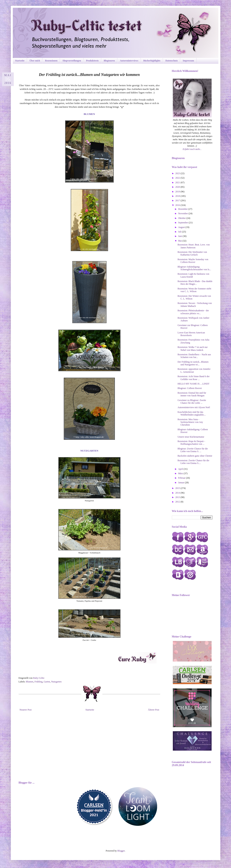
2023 (178, 173)
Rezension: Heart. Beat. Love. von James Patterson (194, 246)
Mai (180, 241)
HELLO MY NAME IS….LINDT (193, 384)
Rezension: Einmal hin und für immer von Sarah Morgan (192, 394)
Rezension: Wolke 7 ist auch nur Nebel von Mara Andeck (192, 348)
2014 (178, 493)
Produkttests (92, 61)
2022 (178, 178)
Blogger (121, 851)
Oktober (182, 218)
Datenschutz (172, 61)
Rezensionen (51, 61)
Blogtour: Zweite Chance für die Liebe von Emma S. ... (193, 450)
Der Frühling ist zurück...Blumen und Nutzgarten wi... (193, 363)
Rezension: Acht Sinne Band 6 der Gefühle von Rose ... (193, 378)
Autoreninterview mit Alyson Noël (194, 407)
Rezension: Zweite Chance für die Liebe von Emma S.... (193, 462)
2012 (178, 502)
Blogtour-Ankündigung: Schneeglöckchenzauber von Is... (194, 268)
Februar (182, 478)
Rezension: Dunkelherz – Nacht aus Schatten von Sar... (194, 356)
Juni (180, 236)
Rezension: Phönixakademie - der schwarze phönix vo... (193, 312)
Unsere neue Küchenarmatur (191, 437)
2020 (178, 187)
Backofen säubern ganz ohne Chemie (195, 456)
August (182, 227)
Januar (181, 483)
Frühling (38, 682)
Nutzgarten (56, 682)
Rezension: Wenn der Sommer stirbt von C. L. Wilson (194, 290)
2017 (178, 200)
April (181, 469)
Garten (47, 682)
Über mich (35, 61)
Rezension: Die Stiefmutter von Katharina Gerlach (192, 253)
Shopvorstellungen (72, 61)
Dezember (183, 209)
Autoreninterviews (129, 61)
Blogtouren (109, 61)
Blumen (30, 682)
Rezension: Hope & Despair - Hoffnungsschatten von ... (191, 443)
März (181, 473)
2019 (178, 192)
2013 (178, 497)
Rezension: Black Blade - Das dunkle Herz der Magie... (195, 283)
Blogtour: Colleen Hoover (190, 388)
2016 (178, 205)
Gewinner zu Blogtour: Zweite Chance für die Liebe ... (192, 402)
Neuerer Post (26, 710)
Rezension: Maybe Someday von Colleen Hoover (193, 261)
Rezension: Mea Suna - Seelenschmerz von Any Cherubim (190, 422)
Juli (180, 232)
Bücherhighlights (152, 61)
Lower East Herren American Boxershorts (191, 334)
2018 (178, 196)
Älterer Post (154, 710)
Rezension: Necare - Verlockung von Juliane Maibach (195, 305)
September (183, 223)
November (183, 213)
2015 (178, 488)
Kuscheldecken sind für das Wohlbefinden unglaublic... (192, 413)
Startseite (20, 61)
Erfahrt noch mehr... (192, 149)
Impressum (188, 61)
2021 (178, 182)
